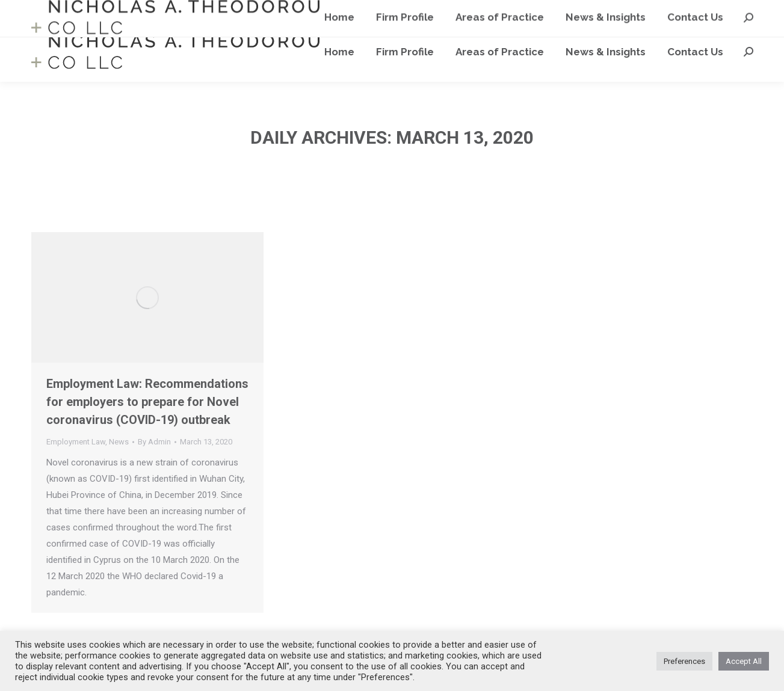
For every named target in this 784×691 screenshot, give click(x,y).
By (154, 442)
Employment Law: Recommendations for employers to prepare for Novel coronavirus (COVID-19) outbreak (147, 402)
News (119, 442)
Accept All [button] (744, 661)
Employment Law (76, 442)
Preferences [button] (684, 661)
